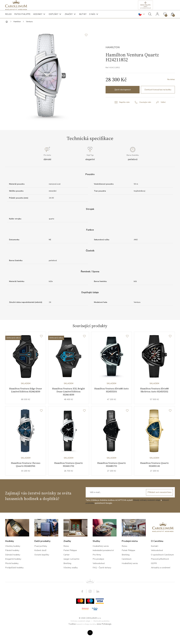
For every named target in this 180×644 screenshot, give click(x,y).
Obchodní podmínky (101, 634)
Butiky (83, 17)
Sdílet (164, 111)
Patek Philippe (22, 17)
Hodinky (38, 17)
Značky (69, 17)
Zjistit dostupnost (123, 99)
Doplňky (53, 17)
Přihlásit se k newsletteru (158, 505)
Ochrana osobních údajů (80, 634)
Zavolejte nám (145, 111)
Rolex (8, 17)
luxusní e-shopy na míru (86, 637)
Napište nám (124, 111)
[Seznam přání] (41, 346)
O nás (92, 17)
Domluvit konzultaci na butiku (158, 99)
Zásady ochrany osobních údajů (147, 513)
